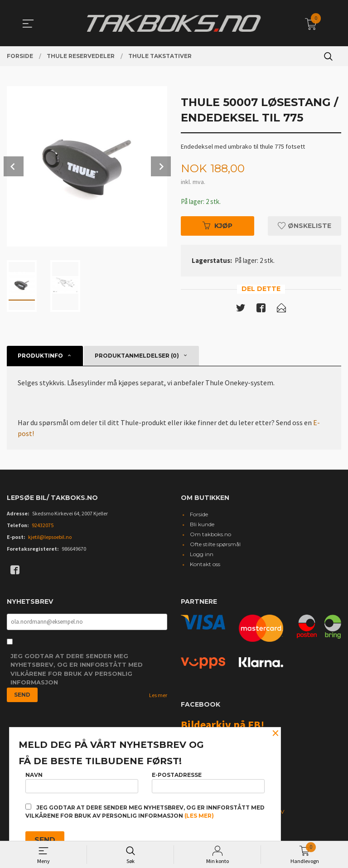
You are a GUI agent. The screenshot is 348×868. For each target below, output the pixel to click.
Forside (199, 516)
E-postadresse (208, 780)
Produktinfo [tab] (40, 357)
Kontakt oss (205, 565)
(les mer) (199, 816)
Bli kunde (202, 526)
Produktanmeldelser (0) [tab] (137, 357)
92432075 (43, 526)
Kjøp (217, 226)
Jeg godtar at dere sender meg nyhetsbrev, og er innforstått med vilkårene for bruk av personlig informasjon (77, 672)
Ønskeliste (304, 226)
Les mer (158, 697)
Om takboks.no (210, 536)
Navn (82, 780)
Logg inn (202, 555)
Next (161, 166)
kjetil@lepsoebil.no (50, 538)
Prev (14, 166)
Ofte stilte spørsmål (215, 546)
